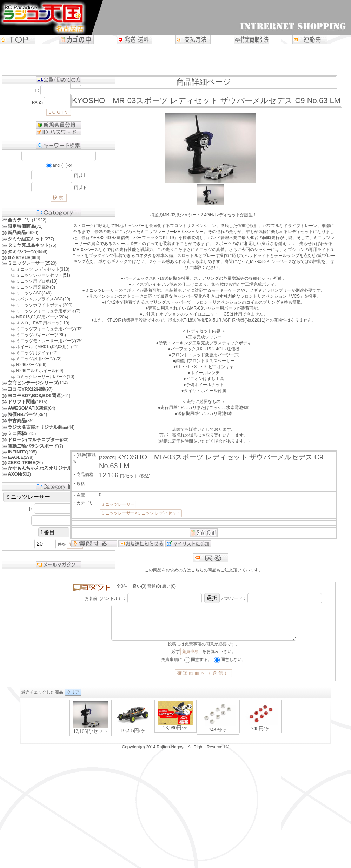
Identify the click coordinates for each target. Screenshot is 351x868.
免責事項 (190, 658)
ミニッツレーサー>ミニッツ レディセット (141, 513)
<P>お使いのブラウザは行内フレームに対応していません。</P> (175, 728)
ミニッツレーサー (118, 504)
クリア (73, 699)
